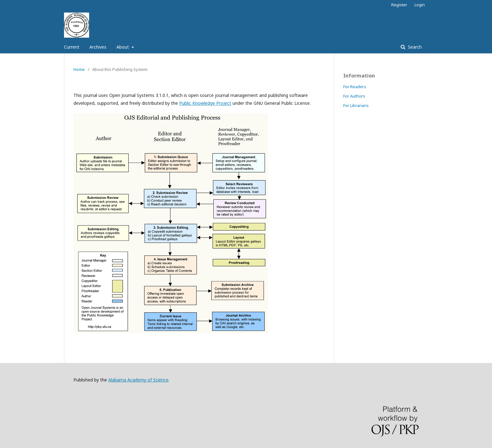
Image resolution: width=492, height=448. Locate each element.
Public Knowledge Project (205, 103)
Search (414, 47)
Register (399, 5)
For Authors (354, 96)
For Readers (355, 87)
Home (79, 69)
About (123, 47)
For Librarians (356, 105)
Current (72, 47)
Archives (98, 47)
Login (420, 5)
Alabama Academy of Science (138, 380)
